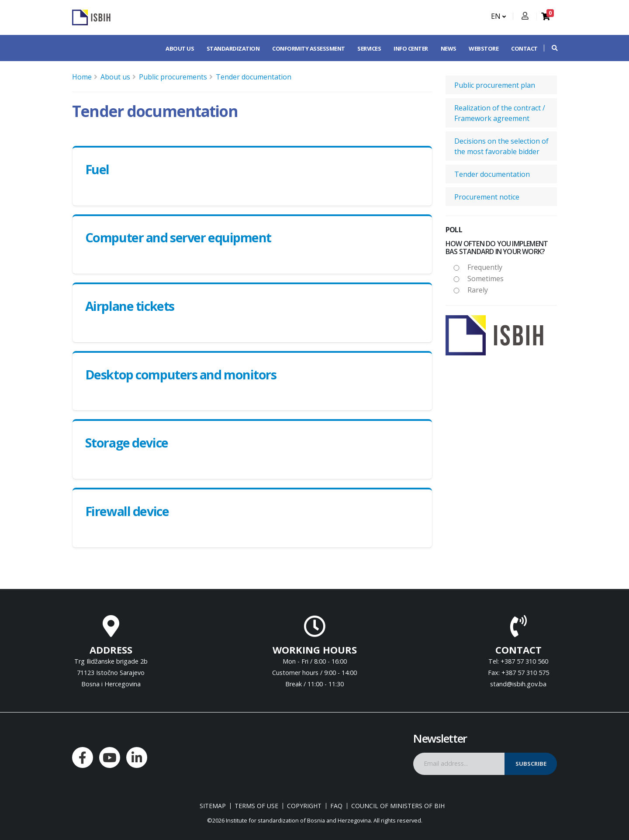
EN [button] (498, 16)
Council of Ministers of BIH (398, 806)
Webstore (484, 48)
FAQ (336, 806)
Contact (524, 48)
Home (82, 77)
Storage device (127, 442)
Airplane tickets (130, 306)
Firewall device (127, 511)
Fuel (97, 169)
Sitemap (213, 806)
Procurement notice (487, 197)
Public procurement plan (495, 85)
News (449, 48)
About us (180, 48)
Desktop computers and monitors (181, 374)
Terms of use (256, 806)
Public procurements (173, 77)
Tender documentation (254, 77)
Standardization (233, 48)
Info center (411, 48)
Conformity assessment (309, 48)
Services (369, 48)
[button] (550, 48)
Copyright (304, 806)
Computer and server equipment (178, 237)
